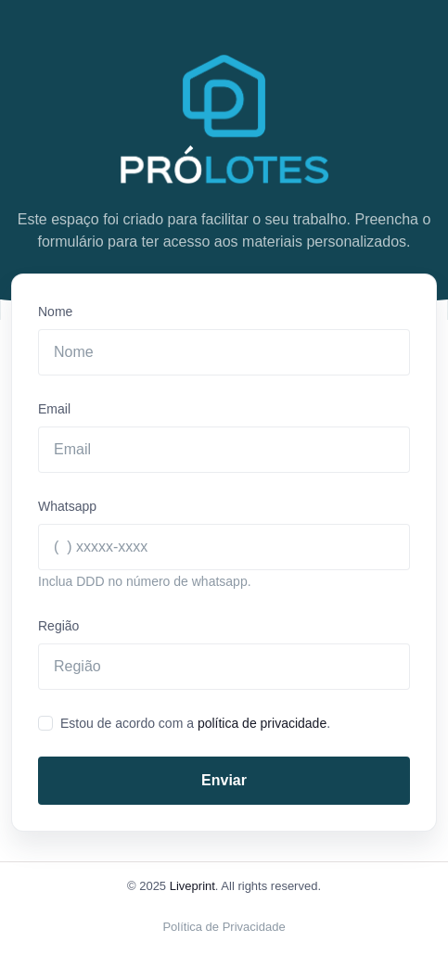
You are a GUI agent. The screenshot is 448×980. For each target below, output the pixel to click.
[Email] (224, 450)
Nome (55, 312)
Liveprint (192, 886)
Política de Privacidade (224, 927)
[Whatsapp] (224, 547)
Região (58, 626)
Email (54, 409)
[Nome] (224, 352)
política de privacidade (262, 723)
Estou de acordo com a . (195, 723)
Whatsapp (67, 506)
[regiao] (224, 667)
